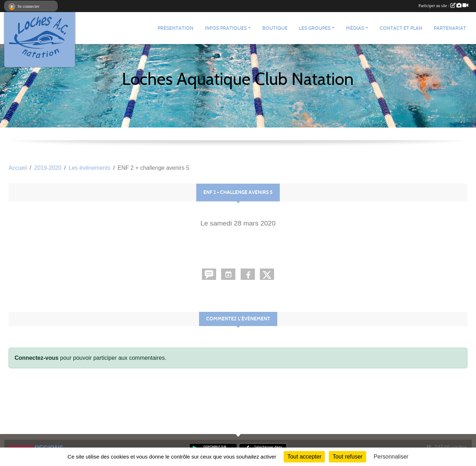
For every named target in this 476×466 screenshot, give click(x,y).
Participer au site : (443, 6)
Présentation (175, 28)
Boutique (275, 28)
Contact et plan (401, 28)
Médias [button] (355, 28)
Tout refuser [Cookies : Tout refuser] (347, 457)
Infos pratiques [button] (226, 28)
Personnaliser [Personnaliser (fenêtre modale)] (391, 457)
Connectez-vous (37, 358)
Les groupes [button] (315, 28)
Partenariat (450, 28)
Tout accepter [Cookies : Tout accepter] (304, 457)
